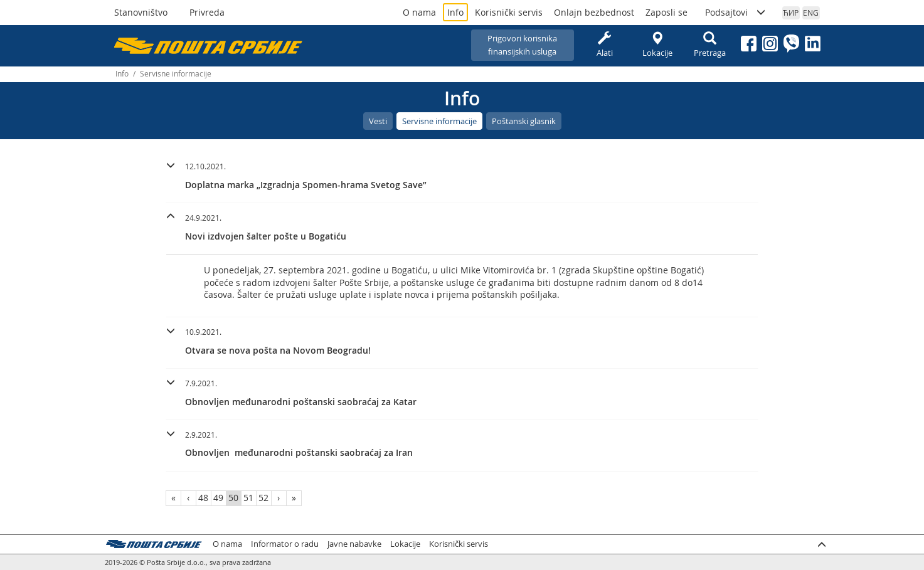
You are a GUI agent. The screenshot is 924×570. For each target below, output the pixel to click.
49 (218, 498)
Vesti (378, 121)
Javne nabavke (354, 544)
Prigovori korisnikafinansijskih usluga (522, 45)
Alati (605, 45)
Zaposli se (666, 12)
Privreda (207, 12)
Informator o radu (285, 544)
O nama (419, 12)
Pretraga (710, 45)
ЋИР (791, 13)
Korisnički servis (509, 12)
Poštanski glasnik (524, 121)
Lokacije (657, 45)
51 (248, 498)
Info (455, 12)
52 (263, 498)
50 (233, 498)
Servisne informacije (439, 121)
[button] (462, 174)
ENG (811, 13)
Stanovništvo (141, 12)
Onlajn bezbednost (594, 12)
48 (203, 498)
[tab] (462, 177)
